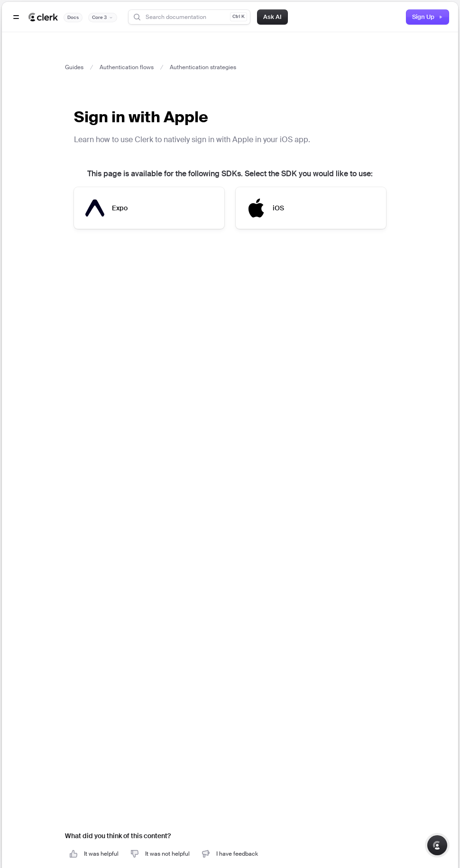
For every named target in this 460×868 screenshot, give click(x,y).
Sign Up (428, 17)
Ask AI (272, 17)
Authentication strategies (203, 67)
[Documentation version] (103, 18)
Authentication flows (127, 67)
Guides (74, 67)
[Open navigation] (16, 17)
